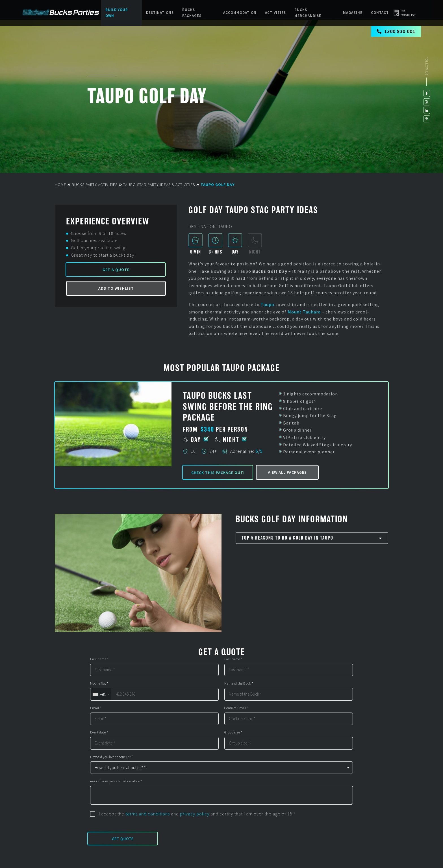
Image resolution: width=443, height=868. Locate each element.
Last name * (233, 659)
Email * (96, 708)
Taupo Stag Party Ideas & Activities (159, 185)
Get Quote (123, 839)
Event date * (99, 732)
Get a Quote (116, 270)
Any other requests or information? (116, 781)
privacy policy (195, 814)
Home (60, 185)
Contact (380, 13)
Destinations (160, 13)
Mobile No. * (99, 683)
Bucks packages (192, 13)
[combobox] (101, 694)
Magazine (353, 13)
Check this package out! (218, 473)
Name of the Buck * (239, 683)
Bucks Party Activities (95, 185)
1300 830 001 (396, 31)
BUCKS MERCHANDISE (308, 13)
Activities (275, 13)
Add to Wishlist (116, 288)
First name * (99, 659)
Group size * (233, 732)
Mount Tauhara (304, 312)
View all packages (287, 472)
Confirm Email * (236, 708)
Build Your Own (117, 13)
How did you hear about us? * (112, 757)
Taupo (268, 304)
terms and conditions (148, 814)
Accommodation (240, 13)
